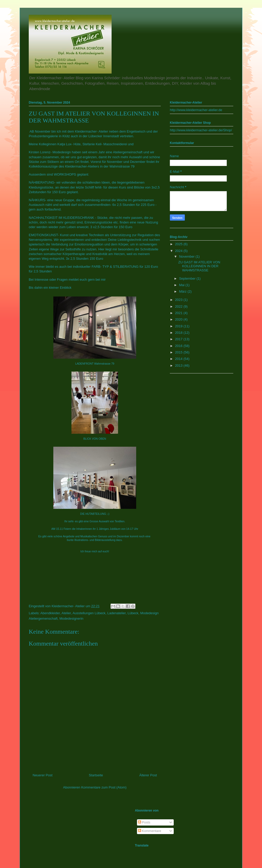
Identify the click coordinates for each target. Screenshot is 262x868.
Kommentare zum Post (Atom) (104, 787)
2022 (179, 306)
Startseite (96, 775)
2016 (179, 346)
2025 (179, 244)
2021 (179, 313)
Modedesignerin (72, 619)
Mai (182, 285)
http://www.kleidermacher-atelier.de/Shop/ (201, 130)
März (183, 291)
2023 (179, 300)
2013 (179, 366)
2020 (179, 319)
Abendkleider (50, 613)
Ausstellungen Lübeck (89, 613)
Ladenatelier (117, 613)
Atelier (66, 613)
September (188, 279)
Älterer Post (148, 775)
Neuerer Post (43, 775)
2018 (179, 333)
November (187, 256)
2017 (179, 339)
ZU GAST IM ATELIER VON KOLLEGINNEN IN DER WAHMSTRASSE (199, 266)
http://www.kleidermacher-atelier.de (196, 110)
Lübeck (133, 613)
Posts (144, 822)
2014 (179, 359)
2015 (179, 352)
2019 (179, 326)
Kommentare (150, 831)
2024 (179, 251)
